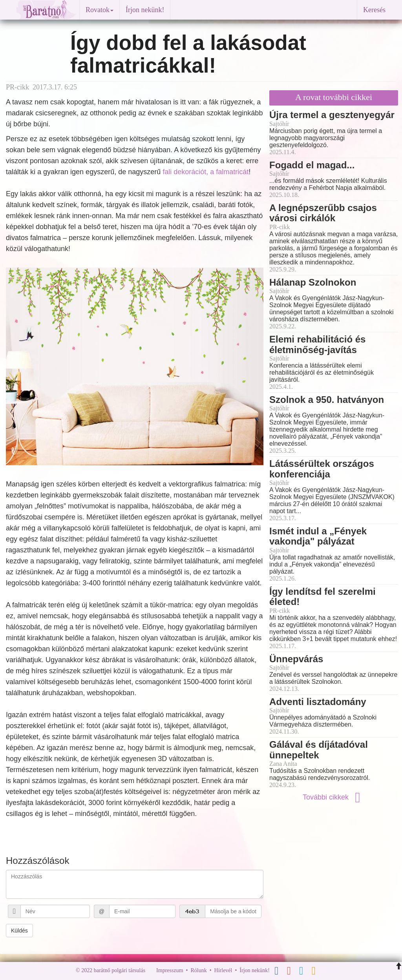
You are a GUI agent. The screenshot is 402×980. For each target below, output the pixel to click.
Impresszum (170, 971)
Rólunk (198, 971)
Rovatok (100, 10)
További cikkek (334, 797)
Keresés (374, 10)
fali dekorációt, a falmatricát (206, 172)
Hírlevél (223, 971)
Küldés (19, 931)
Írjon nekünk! (145, 10)
